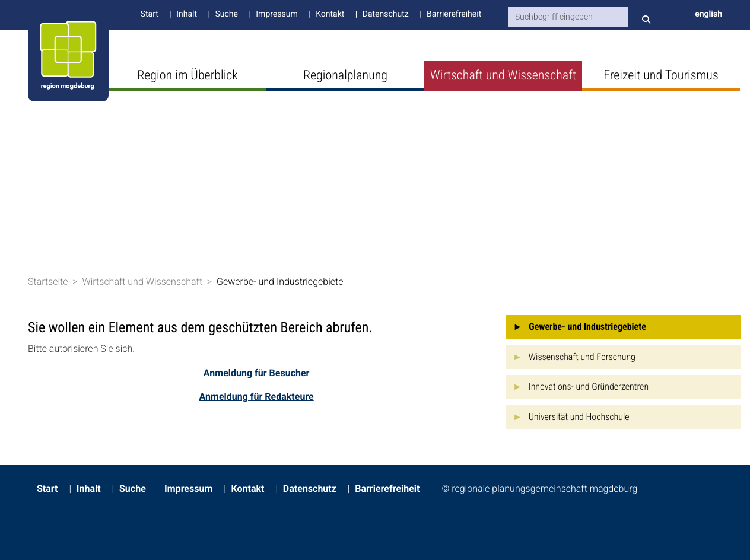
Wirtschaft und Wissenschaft (503, 76)
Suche (226, 14)
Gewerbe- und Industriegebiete (280, 281)
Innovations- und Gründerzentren (589, 386)
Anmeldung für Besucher (257, 373)
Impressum (277, 14)
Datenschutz (386, 14)
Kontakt (330, 14)
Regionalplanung (345, 76)
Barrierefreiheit (454, 14)
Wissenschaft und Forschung (582, 357)
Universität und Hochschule (579, 417)
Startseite (48, 281)
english (708, 14)
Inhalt (187, 14)
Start (150, 14)
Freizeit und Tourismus (661, 76)
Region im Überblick (188, 76)
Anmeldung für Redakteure (257, 397)
